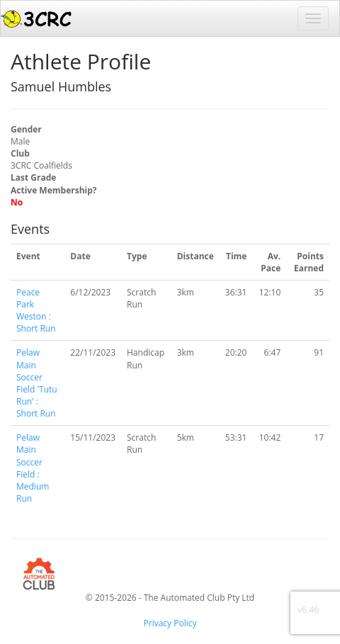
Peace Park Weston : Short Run (36, 310)
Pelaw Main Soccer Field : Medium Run (33, 468)
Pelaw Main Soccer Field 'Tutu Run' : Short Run (37, 383)
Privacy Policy (170, 623)
